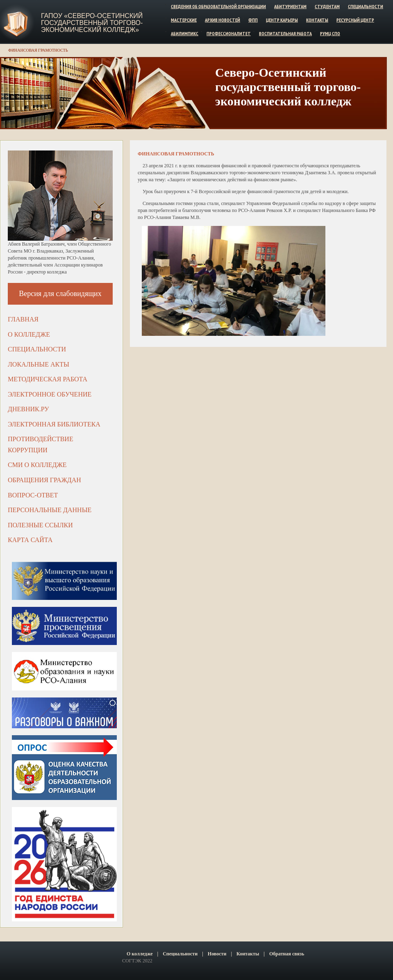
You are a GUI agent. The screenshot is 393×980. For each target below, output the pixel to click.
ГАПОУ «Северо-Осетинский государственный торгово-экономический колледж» (92, 23)
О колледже (29, 334)
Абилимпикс (185, 33)
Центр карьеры (282, 20)
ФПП (253, 20)
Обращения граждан (44, 480)
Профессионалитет (229, 33)
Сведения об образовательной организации (218, 6)
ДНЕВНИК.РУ (28, 409)
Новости (217, 954)
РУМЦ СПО (330, 33)
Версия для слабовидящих (60, 294)
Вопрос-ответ (33, 495)
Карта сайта (30, 540)
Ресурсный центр (355, 20)
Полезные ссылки (40, 525)
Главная (23, 319)
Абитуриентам (290, 6)
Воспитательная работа (285, 33)
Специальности (366, 6)
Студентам (327, 6)
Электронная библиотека (54, 424)
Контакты (317, 20)
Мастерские (184, 20)
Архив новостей (223, 20)
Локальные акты (39, 364)
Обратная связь (287, 954)
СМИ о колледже (37, 465)
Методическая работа (48, 379)
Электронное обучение (50, 394)
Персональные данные (50, 510)
